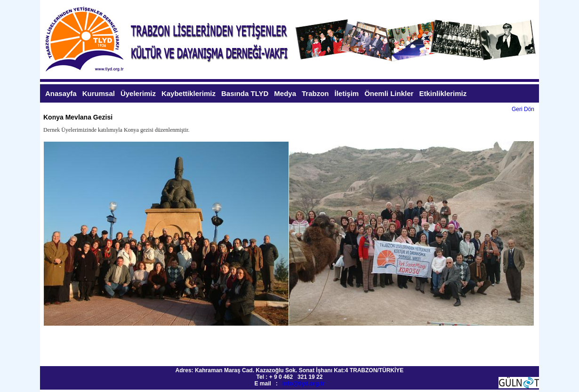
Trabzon (315, 93)
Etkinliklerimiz (443, 93)
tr (323, 384)
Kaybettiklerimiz (189, 93)
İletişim (347, 93)
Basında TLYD (245, 93)
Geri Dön (523, 109)
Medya (285, 93)
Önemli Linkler (389, 93)
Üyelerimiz (138, 93)
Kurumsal (99, 93)
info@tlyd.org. (302, 384)
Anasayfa (61, 93)
